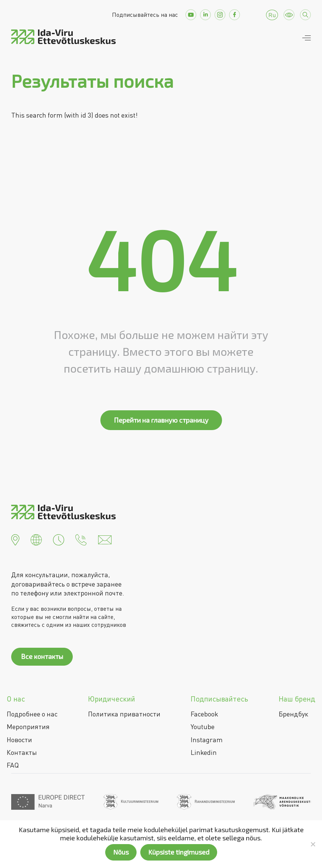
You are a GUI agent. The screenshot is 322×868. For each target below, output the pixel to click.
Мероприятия (28, 727)
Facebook (204, 714)
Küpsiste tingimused (179, 852)
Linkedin (204, 752)
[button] (15, 539)
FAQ (13, 765)
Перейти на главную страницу (161, 420)
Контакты (22, 752)
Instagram (207, 740)
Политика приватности (124, 714)
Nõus (121, 852)
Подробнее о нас (32, 714)
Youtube (203, 727)
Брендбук (293, 714)
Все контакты (42, 656)
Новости (19, 740)
